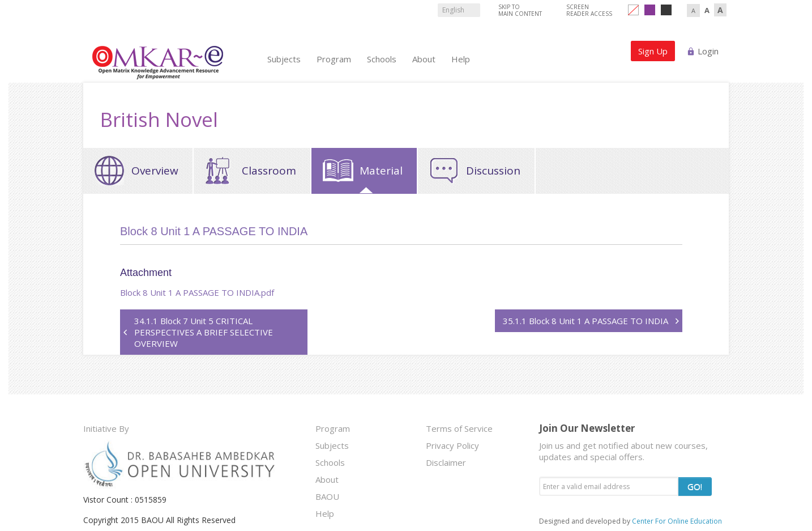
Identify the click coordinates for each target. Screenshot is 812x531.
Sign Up (653, 51)
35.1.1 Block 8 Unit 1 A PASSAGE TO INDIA (586, 321)
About (424, 59)
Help (461, 59)
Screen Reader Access (589, 10)
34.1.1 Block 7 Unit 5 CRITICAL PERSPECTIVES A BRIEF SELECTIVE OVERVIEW (204, 332)
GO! (695, 486)
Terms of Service (459, 428)
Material (381, 171)
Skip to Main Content (520, 10)
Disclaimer (446, 462)
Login (708, 51)
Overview (155, 171)
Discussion (493, 171)
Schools (382, 59)
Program (334, 59)
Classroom (269, 171)
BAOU (327, 496)
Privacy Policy (452, 445)
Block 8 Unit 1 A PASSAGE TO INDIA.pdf (198, 292)
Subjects (284, 59)
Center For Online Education (677, 521)
